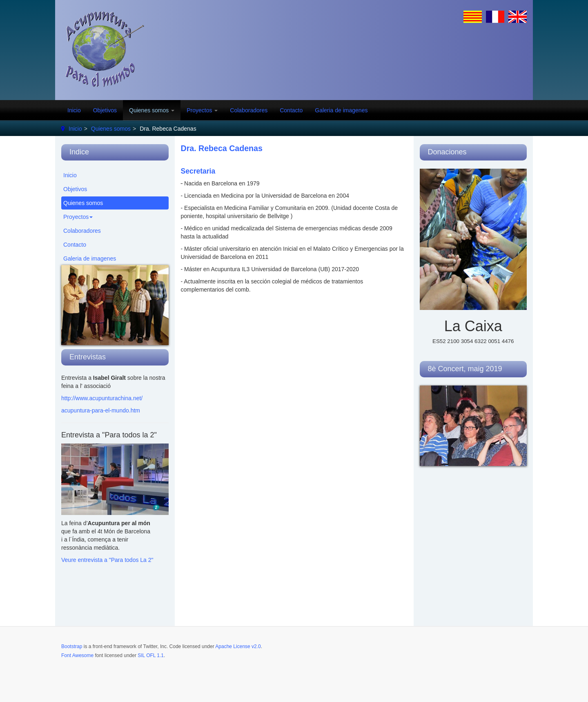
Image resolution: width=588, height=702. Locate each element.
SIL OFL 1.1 (151, 655)
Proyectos (202, 110)
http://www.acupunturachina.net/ (102, 398)
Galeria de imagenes (341, 110)
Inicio (74, 110)
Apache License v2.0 (238, 646)
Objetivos (105, 110)
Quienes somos (152, 110)
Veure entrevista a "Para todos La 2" (107, 560)
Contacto (291, 110)
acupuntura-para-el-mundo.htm (101, 410)
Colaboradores (249, 110)
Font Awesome (77, 655)
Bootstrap (72, 646)
